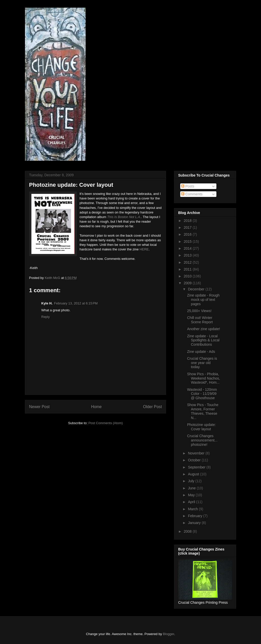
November (197, 453)
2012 (188, 262)
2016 (188, 234)
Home (96, 407)
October (195, 460)
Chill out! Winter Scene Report (200, 320)
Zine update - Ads (201, 352)
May (192, 495)
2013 (188, 255)
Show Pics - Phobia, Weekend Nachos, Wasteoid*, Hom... (204, 378)
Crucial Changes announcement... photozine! (202, 440)
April (192, 502)
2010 (188, 276)
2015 (188, 242)
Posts (188, 186)
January (195, 523)
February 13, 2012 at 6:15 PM (76, 303)
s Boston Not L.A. (128, 217)
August (194, 474)
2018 (188, 221)
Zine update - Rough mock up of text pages (203, 300)
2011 (188, 269)
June (192, 488)
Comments (192, 194)
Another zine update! (204, 329)
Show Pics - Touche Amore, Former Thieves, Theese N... (203, 411)
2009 (188, 283)
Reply (45, 317)
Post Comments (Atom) (106, 423)
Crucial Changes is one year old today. (202, 363)
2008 (188, 531)
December (197, 289)
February (195, 516)
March (193, 509)
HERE (144, 249)
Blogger (168, 634)
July (192, 481)
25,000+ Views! (199, 311)
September (197, 467)
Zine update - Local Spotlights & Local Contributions (203, 340)
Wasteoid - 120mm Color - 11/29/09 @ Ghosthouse (202, 394)
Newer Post (39, 407)
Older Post (152, 407)
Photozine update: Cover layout (201, 427)
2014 (188, 248)
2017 (188, 227)
